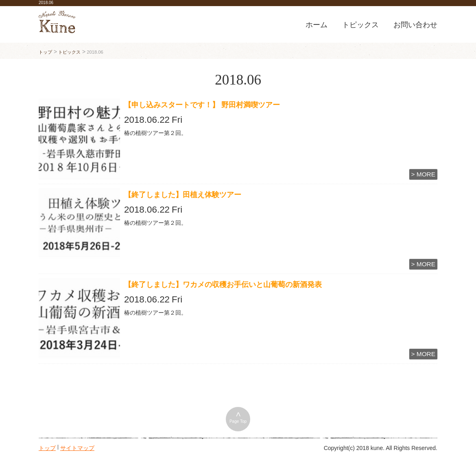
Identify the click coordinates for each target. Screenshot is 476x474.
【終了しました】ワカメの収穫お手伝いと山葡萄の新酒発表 (223, 285)
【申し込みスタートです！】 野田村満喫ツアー (206, 105)
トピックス (360, 25)
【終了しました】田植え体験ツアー (183, 195)
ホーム (317, 25)
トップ (47, 447)
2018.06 (46, 3)
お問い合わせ (415, 25)
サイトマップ (77, 447)
